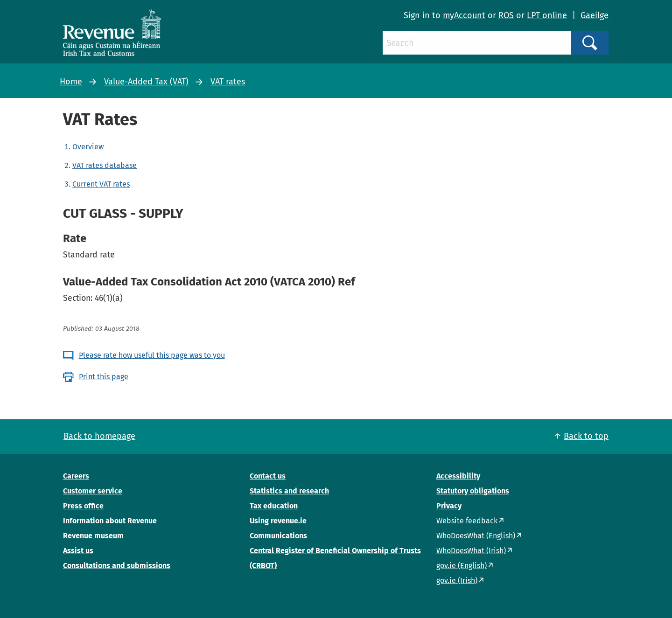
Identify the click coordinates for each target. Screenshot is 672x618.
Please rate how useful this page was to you (152, 355)
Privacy (449, 506)
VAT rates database (105, 165)
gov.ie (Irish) (457, 580)
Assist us (78, 551)
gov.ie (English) (462, 566)
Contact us (268, 476)
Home (71, 82)
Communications (278, 536)
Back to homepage (99, 436)
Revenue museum (93, 536)
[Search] (477, 43)
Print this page (104, 377)
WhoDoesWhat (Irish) (471, 551)
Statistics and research (289, 491)
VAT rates (228, 82)
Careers (76, 476)
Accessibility (458, 476)
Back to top (586, 436)
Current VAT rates (101, 184)
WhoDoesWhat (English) (476, 536)
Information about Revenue (110, 521)
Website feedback (467, 521)
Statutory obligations (473, 491)
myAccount (464, 15)
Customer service (93, 491)
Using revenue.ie (278, 521)
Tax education (274, 506)
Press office (83, 506)
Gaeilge (595, 15)
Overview (88, 147)
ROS (506, 15)
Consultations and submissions (117, 566)
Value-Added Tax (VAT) (146, 82)
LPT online (547, 15)
